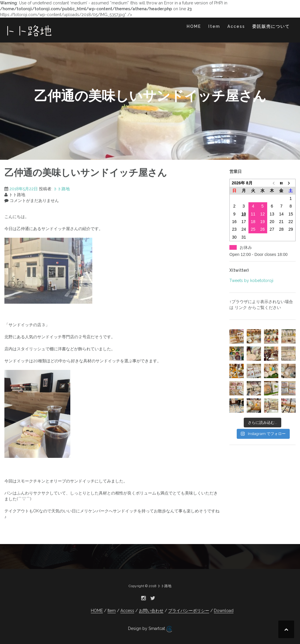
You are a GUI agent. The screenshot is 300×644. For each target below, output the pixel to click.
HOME (194, 26)
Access (236, 26)
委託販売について (271, 26)
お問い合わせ (151, 611)
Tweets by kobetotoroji (251, 281)
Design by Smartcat (150, 629)
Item (214, 26)
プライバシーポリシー (189, 611)
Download (224, 611)
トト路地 (62, 189)
